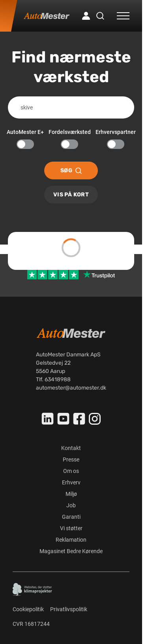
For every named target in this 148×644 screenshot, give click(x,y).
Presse (71, 459)
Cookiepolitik (28, 609)
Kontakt (71, 448)
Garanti (71, 517)
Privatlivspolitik (69, 609)
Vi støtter (71, 528)
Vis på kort (71, 195)
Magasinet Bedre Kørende (71, 551)
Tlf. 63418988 (53, 379)
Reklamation (71, 540)
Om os (71, 471)
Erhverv (71, 482)
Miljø (71, 494)
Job (71, 505)
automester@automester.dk (71, 388)
